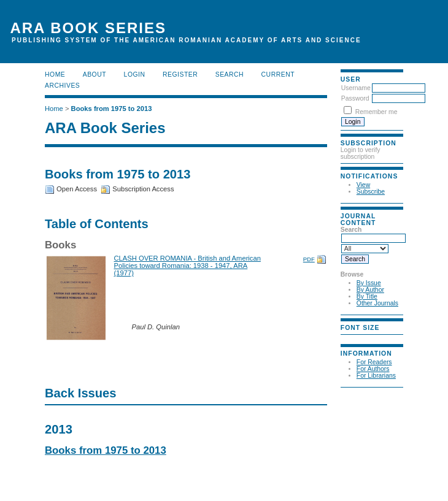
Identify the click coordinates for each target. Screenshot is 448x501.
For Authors (373, 369)
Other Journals (377, 303)
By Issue (369, 283)
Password (355, 98)
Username (356, 88)
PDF (309, 259)
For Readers (374, 362)
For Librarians (376, 376)
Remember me (377, 112)
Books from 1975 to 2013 (112, 109)
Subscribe (371, 192)
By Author (370, 290)
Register (180, 75)
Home (55, 75)
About (95, 75)
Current (278, 75)
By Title (367, 296)
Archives (62, 86)
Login (135, 75)
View (363, 185)
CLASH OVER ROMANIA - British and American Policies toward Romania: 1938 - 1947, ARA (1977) (187, 266)
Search (230, 75)
